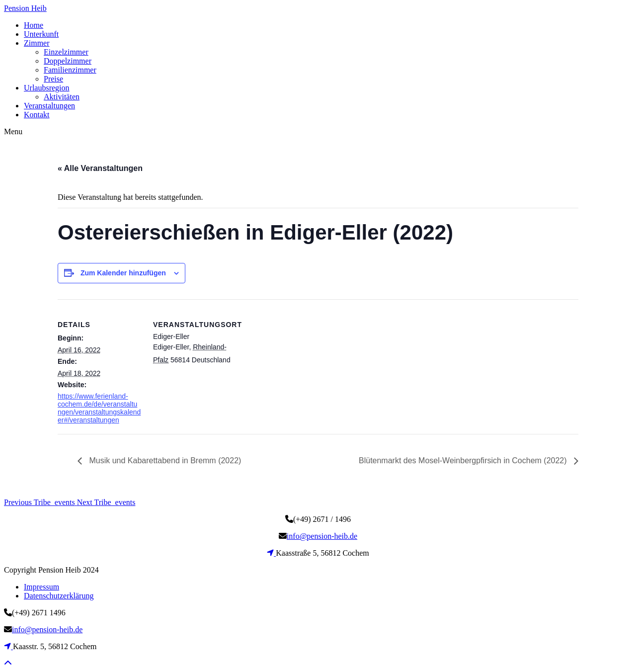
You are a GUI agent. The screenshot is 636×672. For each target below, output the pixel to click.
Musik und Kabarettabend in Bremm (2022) (164, 461)
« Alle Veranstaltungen (100, 168)
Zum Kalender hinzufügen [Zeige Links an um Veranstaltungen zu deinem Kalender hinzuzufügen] (123, 273)
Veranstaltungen (49, 106)
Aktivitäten (62, 97)
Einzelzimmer (66, 52)
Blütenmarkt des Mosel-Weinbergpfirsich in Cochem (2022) (464, 461)
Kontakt (37, 115)
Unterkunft (41, 34)
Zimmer (37, 43)
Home (34, 25)
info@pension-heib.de (322, 536)
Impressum (41, 587)
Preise (53, 79)
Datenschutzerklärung (59, 596)
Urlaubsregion (47, 88)
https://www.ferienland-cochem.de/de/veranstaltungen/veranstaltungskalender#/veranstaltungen (99, 408)
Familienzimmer (70, 70)
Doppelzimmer (68, 61)
